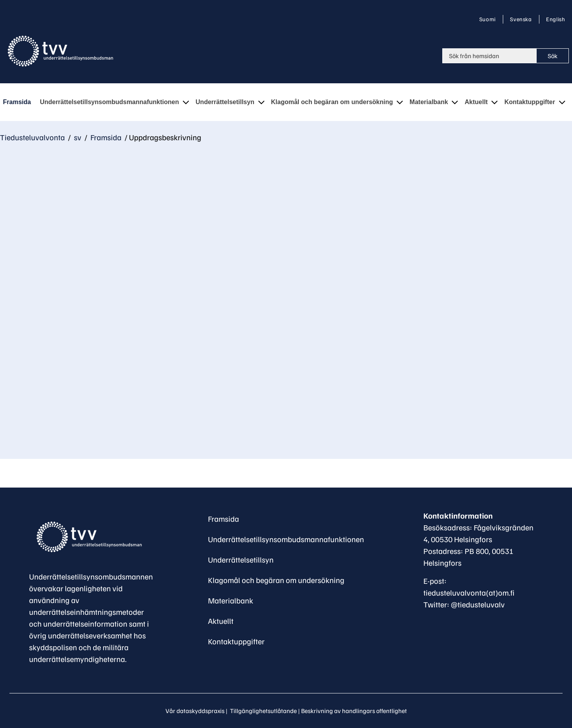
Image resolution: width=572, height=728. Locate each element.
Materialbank (231, 600)
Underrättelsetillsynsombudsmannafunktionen (286, 539)
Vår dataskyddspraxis (195, 711)
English (555, 19)
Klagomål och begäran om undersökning (276, 580)
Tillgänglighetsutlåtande (263, 711)
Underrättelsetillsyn (241, 559)
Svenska (522, 19)
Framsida (105, 137)
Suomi (489, 19)
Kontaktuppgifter (236, 641)
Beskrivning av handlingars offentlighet (354, 711)
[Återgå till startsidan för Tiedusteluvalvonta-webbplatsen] (62, 51)
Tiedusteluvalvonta (32, 137)
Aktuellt (221, 621)
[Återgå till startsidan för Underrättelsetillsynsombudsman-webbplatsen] (88, 537)
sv (77, 137)
